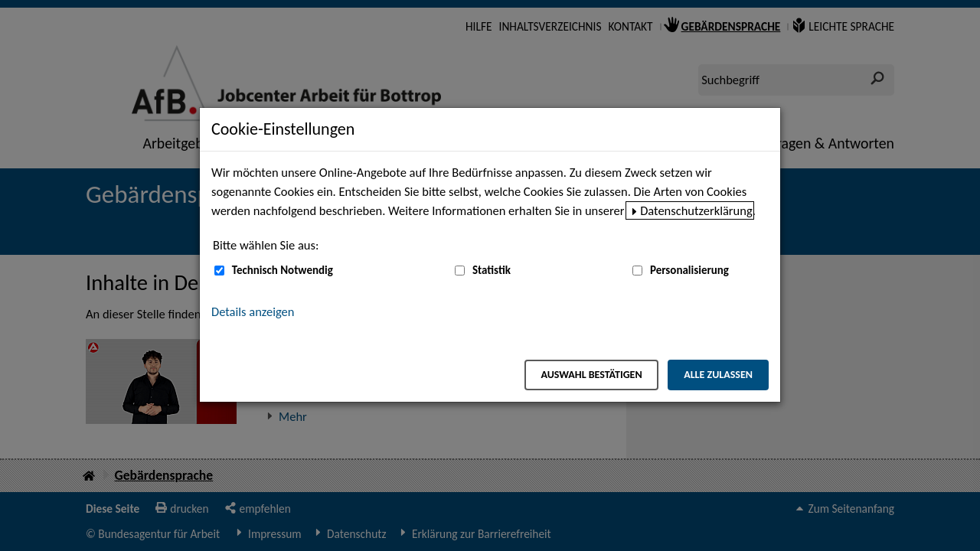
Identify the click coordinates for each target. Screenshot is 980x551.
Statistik (492, 270)
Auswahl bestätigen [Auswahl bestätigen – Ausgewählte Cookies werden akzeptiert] (591, 375)
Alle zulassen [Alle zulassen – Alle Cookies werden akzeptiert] (718, 375)
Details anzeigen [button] (253, 311)
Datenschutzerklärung (696, 210)
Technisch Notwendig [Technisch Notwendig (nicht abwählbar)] (283, 270)
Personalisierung (689, 270)
